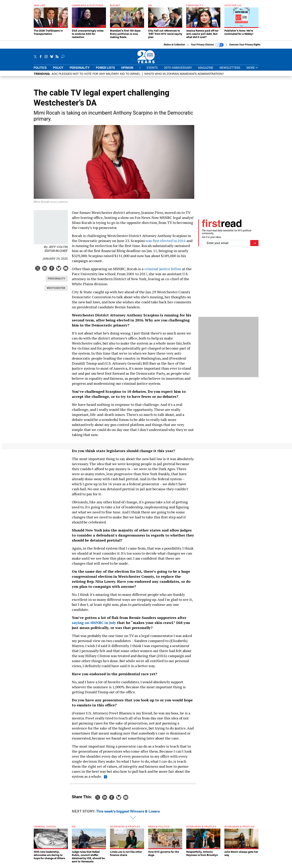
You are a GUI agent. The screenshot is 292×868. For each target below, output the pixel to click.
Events (152, 71)
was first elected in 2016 (166, 244)
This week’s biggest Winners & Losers (128, 814)
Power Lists (105, 71)
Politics (40, 71)
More (253, 71)
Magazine (206, 71)
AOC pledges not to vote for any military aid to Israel (96, 76)
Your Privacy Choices (207, 48)
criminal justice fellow (163, 272)
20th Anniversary (178, 71)
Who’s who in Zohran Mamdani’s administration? (184, 76)
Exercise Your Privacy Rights (245, 48)
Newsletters (230, 71)
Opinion (127, 71)
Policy (58, 71)
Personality (80, 71)
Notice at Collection (174, 48)
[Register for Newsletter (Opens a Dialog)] (254, 246)
